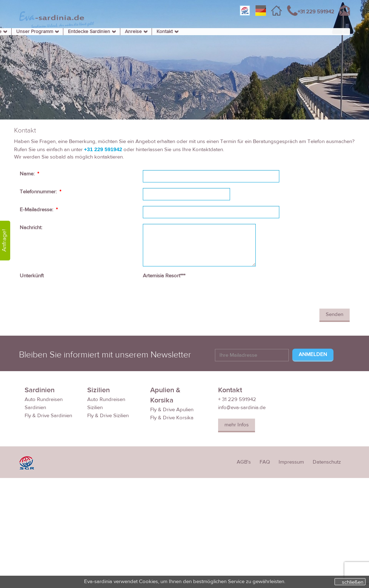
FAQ (265, 462)
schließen (353, 582)
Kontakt (165, 32)
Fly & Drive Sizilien (108, 416)
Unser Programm (35, 32)
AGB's (244, 462)
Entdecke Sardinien (89, 32)
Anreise (133, 32)
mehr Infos (237, 425)
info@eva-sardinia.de (242, 408)
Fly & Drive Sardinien (48, 416)
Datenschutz (327, 462)
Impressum (291, 462)
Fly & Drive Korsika (172, 418)
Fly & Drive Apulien (172, 410)
